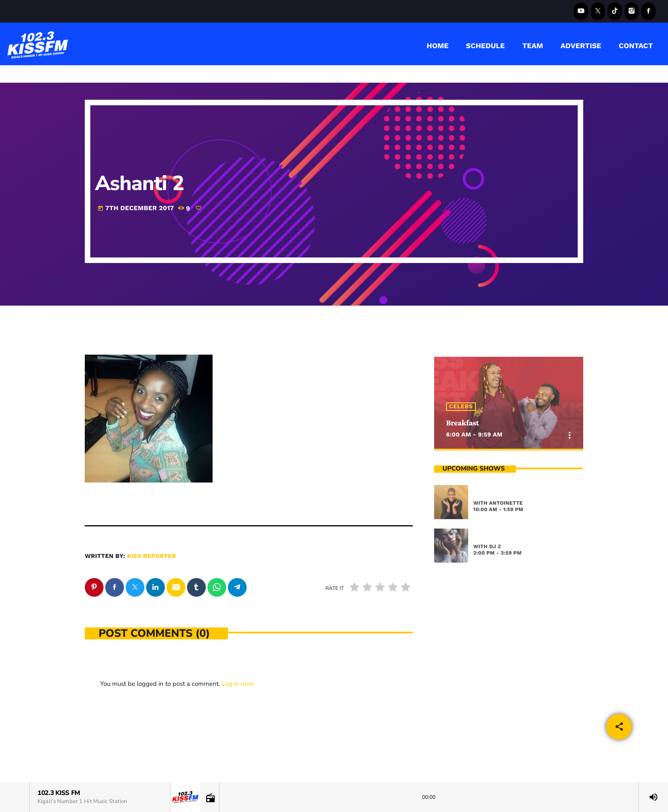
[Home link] (38, 44)
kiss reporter (151, 556)
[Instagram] (632, 11)
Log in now (238, 684)
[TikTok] (615, 11)
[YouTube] (581, 11)
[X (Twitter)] (598, 11)
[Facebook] (648, 11)
